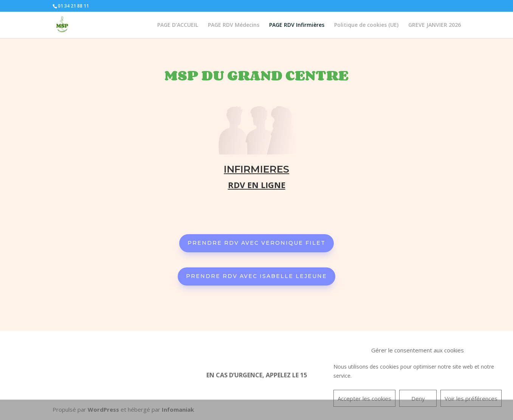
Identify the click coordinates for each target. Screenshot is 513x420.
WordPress (103, 409)
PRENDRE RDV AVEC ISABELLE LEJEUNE (256, 276)
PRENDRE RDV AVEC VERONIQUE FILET (256, 243)
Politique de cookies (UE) (366, 25)
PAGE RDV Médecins (234, 25)
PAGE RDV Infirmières (297, 25)
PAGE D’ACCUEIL (178, 25)
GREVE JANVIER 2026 (435, 25)
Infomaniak (178, 409)
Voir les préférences (471, 398)
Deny (418, 398)
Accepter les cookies (364, 398)
